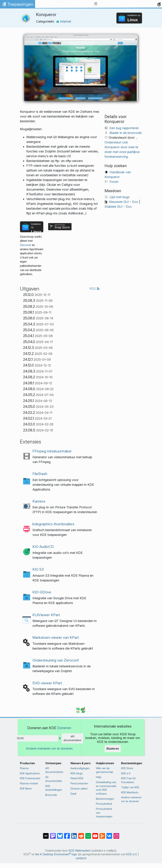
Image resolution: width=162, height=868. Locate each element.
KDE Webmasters (80, 851)
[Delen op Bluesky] (60, 834)
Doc (135, 202)
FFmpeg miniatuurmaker (52, 451)
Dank (74, 794)
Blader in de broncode (126, 133)
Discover (26, 245)
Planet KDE (77, 778)
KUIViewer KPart (46, 615)
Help (99, 777)
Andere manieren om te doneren (49, 748)
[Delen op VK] (109, 834)
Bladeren (113, 749)
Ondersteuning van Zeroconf (56, 660)
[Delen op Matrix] (46, 834)
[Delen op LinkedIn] (74, 834)
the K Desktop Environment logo (56, 854)
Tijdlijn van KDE (130, 787)
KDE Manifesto (130, 792)
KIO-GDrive (42, 592)
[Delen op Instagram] (116, 834)
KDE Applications (30, 773)
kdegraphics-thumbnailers (53, 524)
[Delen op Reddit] (81, 834)
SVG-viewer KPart (47, 683)
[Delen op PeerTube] (102, 834)
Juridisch (81, 858)
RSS (95, 289)
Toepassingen (17, 5)
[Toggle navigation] (96, 4)
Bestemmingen (105, 799)
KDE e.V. (126, 773)
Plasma (24, 768)
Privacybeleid (104, 804)
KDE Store (127, 768)
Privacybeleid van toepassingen (104, 813)
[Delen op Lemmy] (88, 834)
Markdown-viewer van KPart (56, 637)
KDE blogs (77, 773)
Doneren (64, 728)
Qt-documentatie (54, 779)
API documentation (72, 738)
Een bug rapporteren (124, 128)
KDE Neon (26, 789)
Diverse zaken (79, 789)
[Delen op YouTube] (95, 834)
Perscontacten (79, 783)
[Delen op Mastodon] (53, 834)
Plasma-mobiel (29, 783)
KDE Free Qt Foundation (128, 780)
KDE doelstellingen (54, 788)
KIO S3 (38, 569)
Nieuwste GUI (119, 202)
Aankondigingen (80, 768)
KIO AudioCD (43, 547)
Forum (114, 182)
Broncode (51, 795)
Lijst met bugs (120, 197)
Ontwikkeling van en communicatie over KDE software (106, 788)
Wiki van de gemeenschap (105, 770)
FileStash (40, 474)
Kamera (39, 501)
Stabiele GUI (114, 207)
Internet (64, 21)
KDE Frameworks (30, 778)
